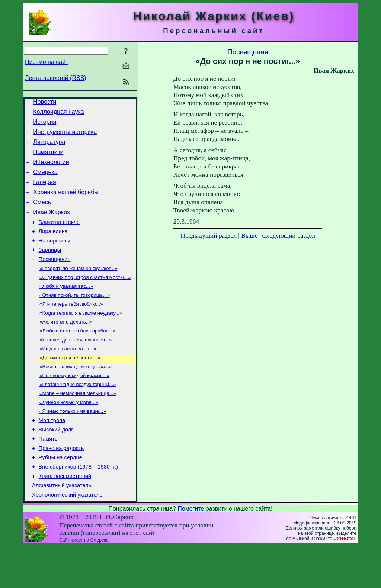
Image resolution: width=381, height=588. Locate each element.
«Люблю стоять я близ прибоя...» (78, 356)
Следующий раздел (289, 236)
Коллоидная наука (59, 114)
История (45, 125)
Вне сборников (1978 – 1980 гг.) (78, 505)
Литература (49, 147)
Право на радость (61, 484)
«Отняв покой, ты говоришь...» (75, 317)
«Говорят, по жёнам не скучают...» (78, 288)
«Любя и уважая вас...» (66, 307)
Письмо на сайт (47, 62)
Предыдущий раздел (209, 236)
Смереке (100, 582)
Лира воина (53, 247)
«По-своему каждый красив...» (74, 404)
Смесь (42, 214)
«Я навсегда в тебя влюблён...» (76, 365)
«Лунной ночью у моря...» (69, 433)
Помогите (191, 550)
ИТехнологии (51, 170)
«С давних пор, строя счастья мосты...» (85, 298)
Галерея (44, 192)
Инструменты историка (65, 136)
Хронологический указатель (67, 536)
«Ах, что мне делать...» (66, 346)
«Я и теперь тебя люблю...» (71, 327)
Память (48, 474)
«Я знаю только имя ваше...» (73, 443)
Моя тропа (52, 453)
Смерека (45, 181)
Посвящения (55, 278)
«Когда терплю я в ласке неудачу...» (81, 336)
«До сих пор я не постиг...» (70, 385)
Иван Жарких (52, 226)
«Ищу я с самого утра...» (68, 375)
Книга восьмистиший (65, 515)
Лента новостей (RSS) (56, 78)
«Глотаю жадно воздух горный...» (78, 414)
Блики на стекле (59, 237)
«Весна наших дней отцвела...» (76, 394)
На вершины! (55, 257)
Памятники (48, 159)
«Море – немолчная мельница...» (78, 423)
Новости (45, 103)
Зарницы (50, 268)
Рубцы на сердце (60, 495)
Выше (249, 236)
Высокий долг (56, 463)
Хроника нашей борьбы (66, 203)
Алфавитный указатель (62, 526)
